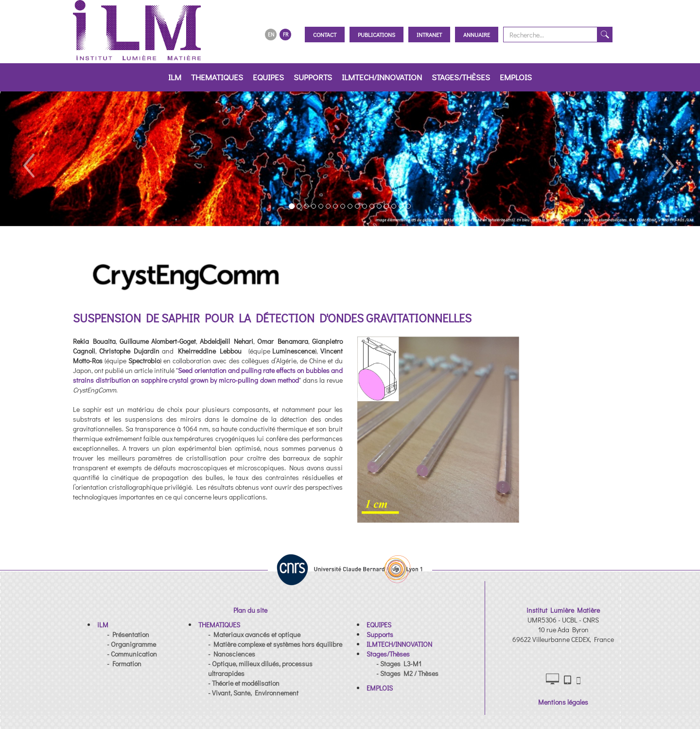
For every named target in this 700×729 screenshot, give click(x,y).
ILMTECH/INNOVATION (382, 77)
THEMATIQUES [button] (217, 77)
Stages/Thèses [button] (461, 77)
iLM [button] (175, 77)
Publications (376, 35)
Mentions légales (563, 702)
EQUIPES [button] (268, 77)
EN (271, 34)
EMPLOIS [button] (516, 77)
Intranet (429, 35)
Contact (325, 35)
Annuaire (477, 35)
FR (286, 34)
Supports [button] (313, 77)
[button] (28, 159)
